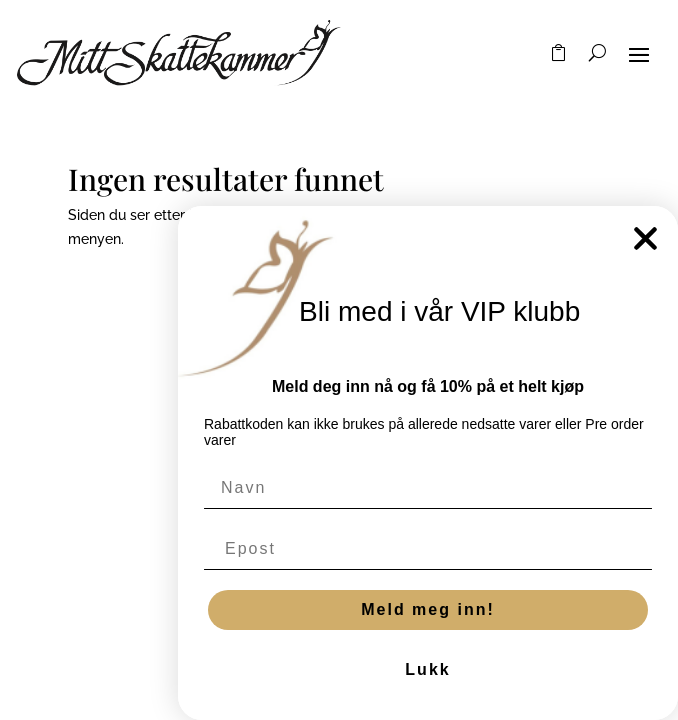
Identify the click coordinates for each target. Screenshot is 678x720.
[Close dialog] (645, 238)
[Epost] (428, 549)
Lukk (427, 669)
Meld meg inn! (428, 609)
